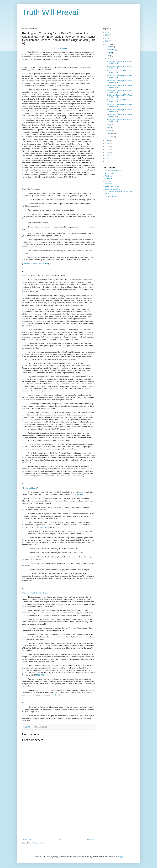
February (110, 134)
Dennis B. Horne (60, 48)
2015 (107, 156)
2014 (107, 158)
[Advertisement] (59, 817)
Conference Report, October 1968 (35, 264)
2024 (107, 35)
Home (59, 839)
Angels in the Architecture (113, 171)
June (109, 59)
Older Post (91, 839)
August (110, 53)
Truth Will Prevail (51, 12)
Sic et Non (108, 184)
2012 (107, 162)
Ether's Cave (109, 174)
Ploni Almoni (109, 181)
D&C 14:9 (80, 495)
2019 (107, 144)
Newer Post (27, 839)
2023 (107, 38)
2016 (107, 153)
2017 (107, 150)
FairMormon (109, 176)
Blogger (120, 857)
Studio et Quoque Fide (112, 189)
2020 (107, 141)
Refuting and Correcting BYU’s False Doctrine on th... (119, 62)
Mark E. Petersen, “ (29, 67)
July (109, 56)
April (109, 128)
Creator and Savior (30, 488)
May (109, 125)
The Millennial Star (111, 196)
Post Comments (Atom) (40, 843)
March (109, 131)
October (110, 47)
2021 (107, 44)
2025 (107, 32)
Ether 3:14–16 (43, 527)
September (111, 50)
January (110, 137)
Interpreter (108, 179)
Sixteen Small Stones (112, 186)
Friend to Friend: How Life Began (35, 593)
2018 (107, 147)
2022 (107, 41)
